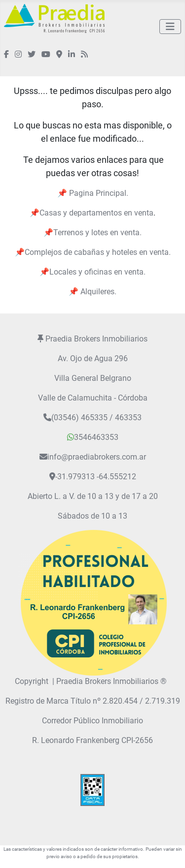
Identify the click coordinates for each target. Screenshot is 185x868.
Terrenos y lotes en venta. (97, 232)
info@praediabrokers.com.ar (97, 457)
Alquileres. (97, 292)
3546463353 (93, 437)
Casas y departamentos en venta (96, 213)
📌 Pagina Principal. (93, 193)
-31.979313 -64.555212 (96, 477)
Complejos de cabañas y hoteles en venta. (98, 252)
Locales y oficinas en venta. (97, 272)
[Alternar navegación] (170, 27)
